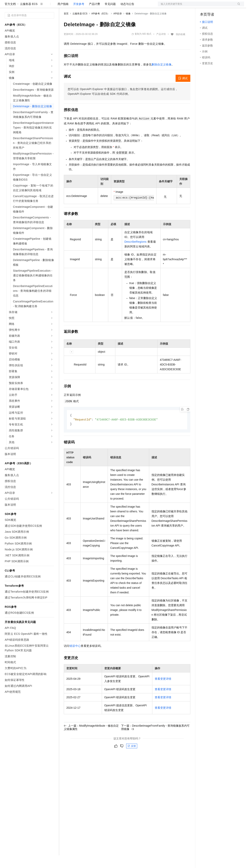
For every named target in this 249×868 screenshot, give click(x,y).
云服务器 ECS (29, 17)
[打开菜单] (6, 6)
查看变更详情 (163, 692)
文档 (196, 6)
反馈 (132, 759)
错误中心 (75, 659)
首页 (66, 26)
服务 (116, 6)
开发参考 (79, 17)
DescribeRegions (136, 254)
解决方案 (63, 6)
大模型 (40, 6)
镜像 (128, 26)
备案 (204, 6)
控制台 (214, 6)
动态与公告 (127, 17)
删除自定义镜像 (162, 77)
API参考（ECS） (100, 26)
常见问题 (110, 17)
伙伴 (107, 6)
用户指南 (63, 17)
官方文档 (10, 17)
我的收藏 (181, 47)
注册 (223, 6)
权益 (76, 6)
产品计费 (94, 17)
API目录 (118, 26)
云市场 (96, 6)
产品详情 (161, 47)
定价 (85, 6)
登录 (238, 6)
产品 (51, 6)
